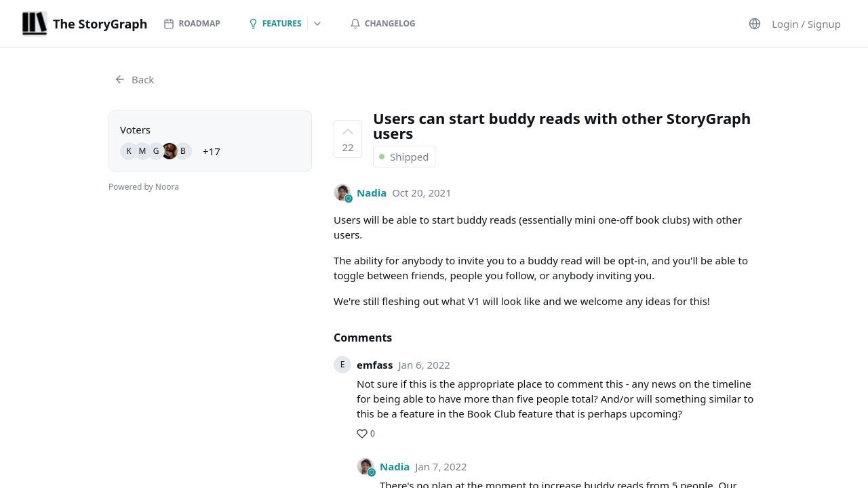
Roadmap (192, 23)
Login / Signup (806, 24)
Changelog (383, 23)
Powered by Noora (144, 187)
